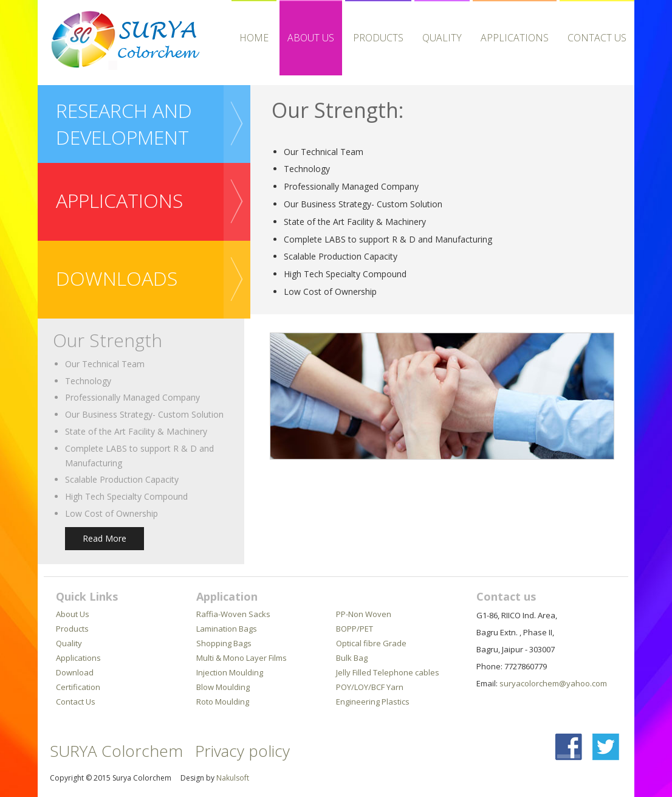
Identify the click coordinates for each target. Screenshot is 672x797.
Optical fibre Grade (371, 643)
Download (75, 672)
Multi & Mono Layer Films (242, 658)
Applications (78, 658)
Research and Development (124, 124)
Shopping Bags (224, 643)
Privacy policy (242, 751)
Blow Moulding (223, 687)
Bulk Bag (352, 658)
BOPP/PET (355, 629)
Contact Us (597, 38)
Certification (78, 687)
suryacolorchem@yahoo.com (553, 683)
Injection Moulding (230, 672)
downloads (117, 278)
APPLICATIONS (515, 38)
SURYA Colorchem (116, 751)
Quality (442, 38)
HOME (254, 38)
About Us (311, 38)
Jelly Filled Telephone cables (388, 672)
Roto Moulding (223, 702)
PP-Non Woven (364, 614)
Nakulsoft (233, 778)
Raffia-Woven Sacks (233, 614)
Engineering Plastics (373, 702)
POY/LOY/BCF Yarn (370, 687)
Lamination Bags (227, 629)
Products (378, 38)
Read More (105, 538)
